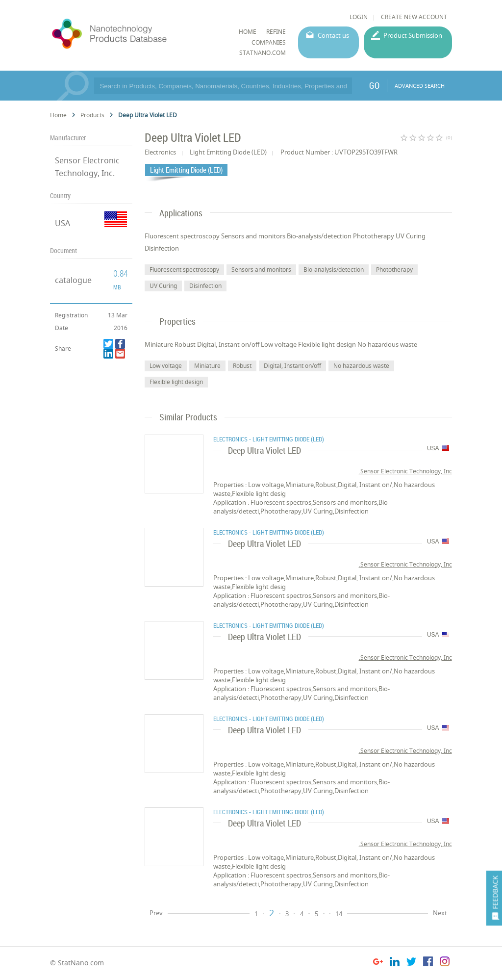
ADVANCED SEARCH (420, 86)
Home (58, 115)
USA (63, 223)
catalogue (73, 280)
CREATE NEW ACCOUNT (414, 17)
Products (92, 115)
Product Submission (413, 35)
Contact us (333, 35)
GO (374, 85)
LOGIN (359, 17)
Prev (156, 913)
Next (440, 913)
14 (339, 914)
